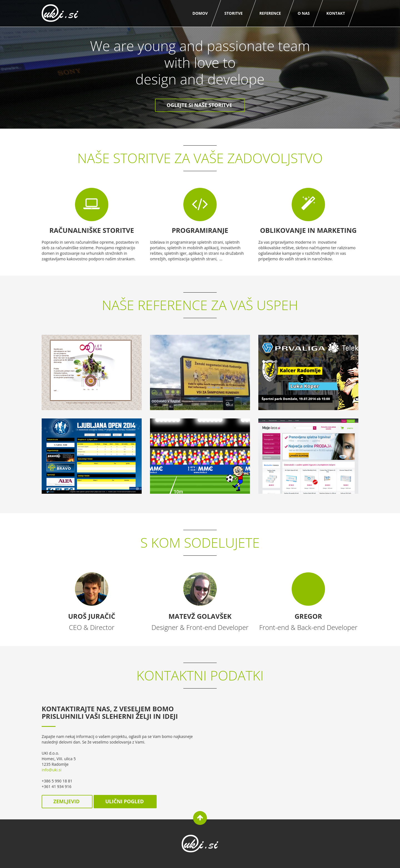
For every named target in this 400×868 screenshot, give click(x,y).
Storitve (234, 13)
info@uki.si (52, 770)
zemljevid (67, 801)
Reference (270, 13)
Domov (200, 13)
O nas (304, 13)
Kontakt (336, 13)
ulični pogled (125, 801)
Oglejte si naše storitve (200, 105)
